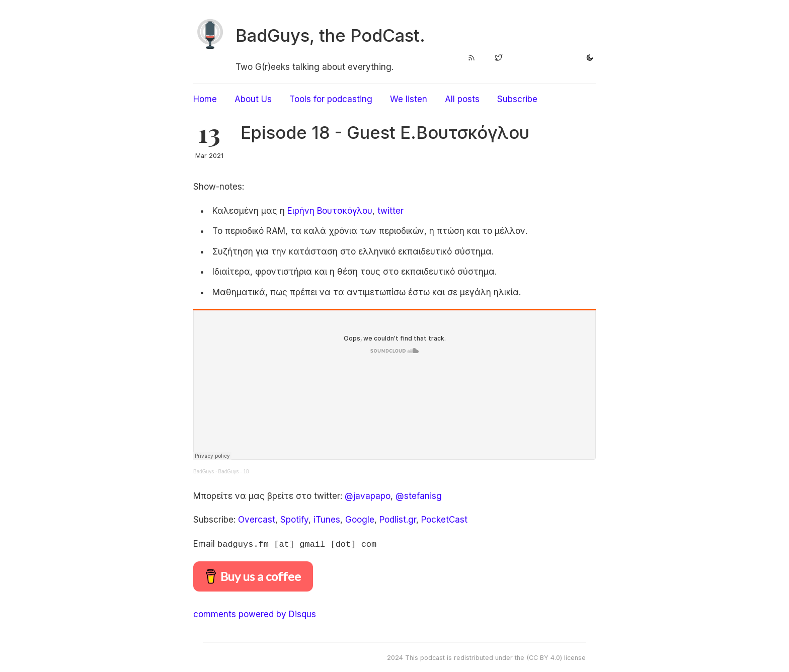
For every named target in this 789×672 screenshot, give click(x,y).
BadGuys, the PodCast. (330, 35)
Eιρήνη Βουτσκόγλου (330, 211)
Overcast (257, 520)
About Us (253, 99)
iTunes (327, 520)
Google (360, 520)
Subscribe (517, 99)
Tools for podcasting (331, 99)
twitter (390, 211)
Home (205, 99)
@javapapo (368, 496)
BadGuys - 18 (233, 472)
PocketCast (444, 520)
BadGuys (204, 472)
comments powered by (255, 613)
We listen (409, 99)
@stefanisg (419, 496)
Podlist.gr (398, 520)
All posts (462, 99)
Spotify (294, 520)
